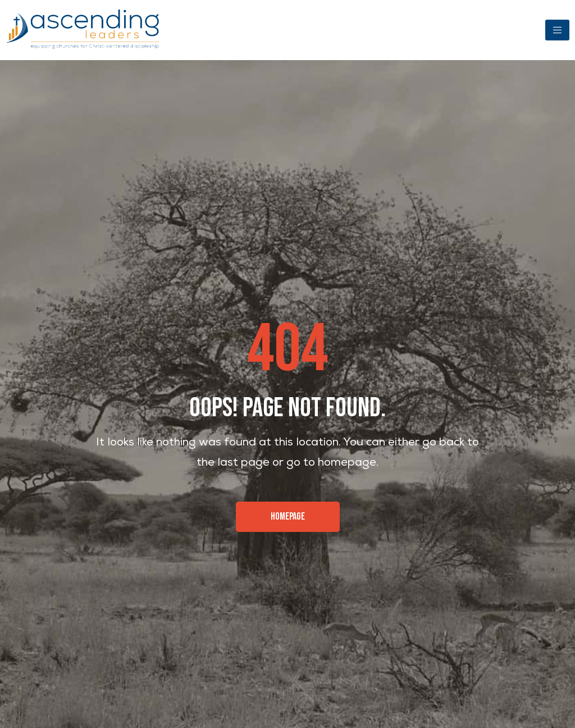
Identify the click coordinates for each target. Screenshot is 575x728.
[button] (288, 517)
